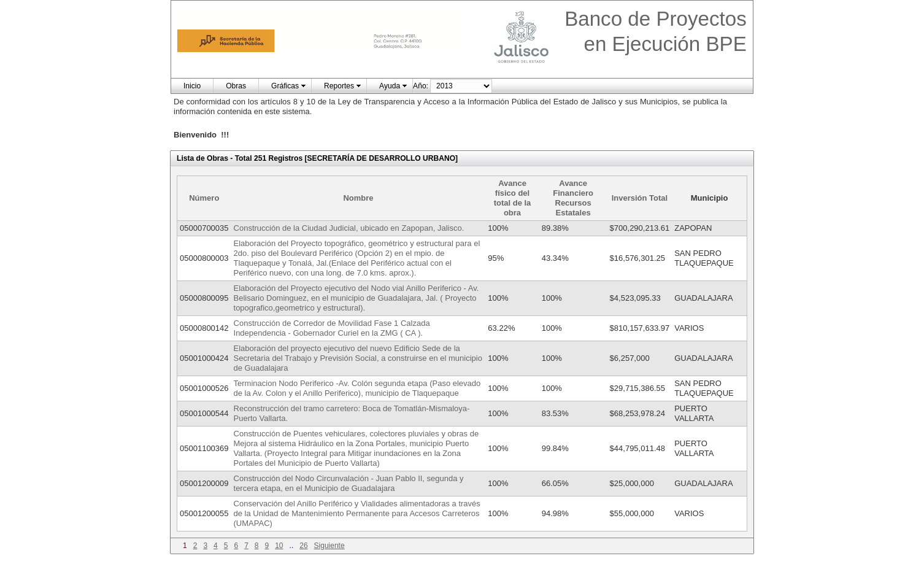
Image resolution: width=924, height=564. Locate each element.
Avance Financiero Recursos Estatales (573, 198)
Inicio (192, 86)
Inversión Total (640, 198)
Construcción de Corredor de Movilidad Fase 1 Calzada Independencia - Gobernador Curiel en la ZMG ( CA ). (332, 328)
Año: (421, 86)
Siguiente (329, 546)
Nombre (358, 198)
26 (303, 546)
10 (279, 546)
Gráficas (285, 86)
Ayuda (390, 86)
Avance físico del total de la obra (513, 198)
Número (204, 198)
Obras (236, 86)
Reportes (339, 86)
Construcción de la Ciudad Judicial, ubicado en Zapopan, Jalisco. (349, 228)
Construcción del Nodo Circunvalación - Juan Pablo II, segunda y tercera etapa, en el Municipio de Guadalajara (349, 483)
